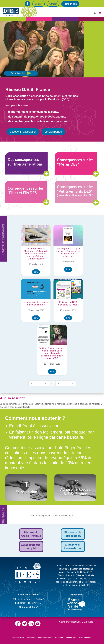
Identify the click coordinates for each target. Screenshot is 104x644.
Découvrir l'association (23, 132)
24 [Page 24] (45, 383)
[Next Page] (72, 383)
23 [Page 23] (38, 383)
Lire (36, 272)
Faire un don (70, 4)
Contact (38, 4)
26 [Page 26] (59, 383)
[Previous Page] (32, 383)
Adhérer (53, 4)
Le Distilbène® (53, 132)
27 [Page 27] (66, 383)
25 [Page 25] (52, 383)
